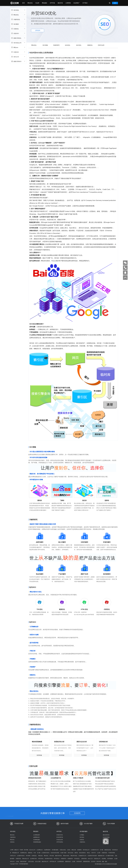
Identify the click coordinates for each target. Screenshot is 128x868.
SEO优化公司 (18, 43)
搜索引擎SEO (18, 61)
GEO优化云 (57, 859)
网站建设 (45, 3)
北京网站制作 (61, 862)
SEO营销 (28, 856)
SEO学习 (94, 853)
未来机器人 (34, 856)
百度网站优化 (23, 853)
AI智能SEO (63, 859)
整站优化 (12, 835)
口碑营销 (68, 3)
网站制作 (36, 831)
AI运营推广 (77, 3)
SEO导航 (26, 850)
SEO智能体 (110, 859)
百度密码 (79, 850)
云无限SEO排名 (21, 856)
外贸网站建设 (37, 840)
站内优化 (68, 45)
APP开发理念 (60, 842)
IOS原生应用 (60, 840)
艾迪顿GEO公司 (82, 856)
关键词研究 (56, 45)
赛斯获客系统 (86, 862)
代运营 (37, 3)
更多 (106, 862)
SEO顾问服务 (84, 831)
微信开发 (60, 3)
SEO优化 (18, 10)
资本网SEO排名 (49, 859)
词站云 (89, 853)
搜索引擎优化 (18, 38)
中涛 (35, 853)
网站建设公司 (16, 853)
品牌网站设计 (37, 837)
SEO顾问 (18, 24)
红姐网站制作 (47, 850)
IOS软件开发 (60, 835)
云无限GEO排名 (45, 853)
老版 (103, 862)
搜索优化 (90, 45)
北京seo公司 (32, 850)
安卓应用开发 (60, 837)
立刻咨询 (77, 813)
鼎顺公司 (16, 850)
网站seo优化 (66, 856)
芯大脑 (101, 850)
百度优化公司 (97, 859)
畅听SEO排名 (59, 856)
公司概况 (82, 835)
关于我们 (85, 3)
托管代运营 (101, 45)
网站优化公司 (26, 859)
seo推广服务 (63, 853)
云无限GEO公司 (95, 850)
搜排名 (76, 853)
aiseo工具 (90, 859)
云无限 (74, 862)
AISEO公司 (13, 856)
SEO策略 (45, 45)
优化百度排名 (82, 853)
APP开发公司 (53, 862)
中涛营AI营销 (112, 853)
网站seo (18, 47)
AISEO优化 (41, 859)
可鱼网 (21, 850)
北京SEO (93, 862)
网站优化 (30, 3)
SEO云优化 (71, 853)
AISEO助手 (79, 862)
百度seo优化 (63, 850)
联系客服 (39, 755)
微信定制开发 (106, 835)
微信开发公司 (45, 862)
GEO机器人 (77, 859)
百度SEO (18, 52)
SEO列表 (99, 862)
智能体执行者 (101, 856)
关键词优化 (18, 19)
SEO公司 (18, 57)
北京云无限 (38, 862)
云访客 (99, 853)
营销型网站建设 (37, 842)
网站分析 (74, 850)
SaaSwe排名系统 (55, 853)
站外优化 (79, 45)
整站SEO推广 (24, 862)
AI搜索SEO (70, 859)
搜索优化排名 (108, 850)
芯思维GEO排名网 (92, 856)
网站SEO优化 (74, 856)
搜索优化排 (68, 862)
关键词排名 (13, 837)
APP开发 (52, 3)
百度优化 (18, 29)
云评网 (12, 850)
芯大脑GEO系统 (110, 856)
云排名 (69, 850)
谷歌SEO (18, 33)
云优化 (17, 862)
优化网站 (104, 859)
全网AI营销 (84, 859)
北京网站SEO (33, 859)
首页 (23, 3)
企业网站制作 (37, 835)
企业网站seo (40, 850)
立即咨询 (38, 30)
